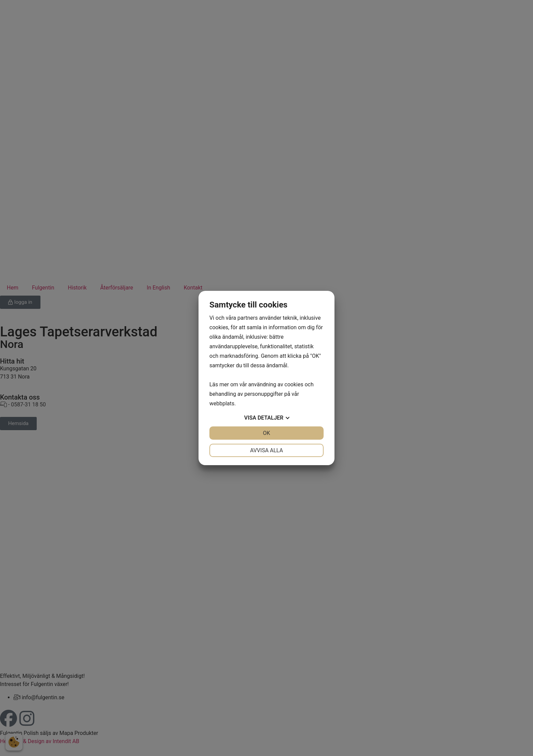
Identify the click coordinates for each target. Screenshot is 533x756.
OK (266, 433)
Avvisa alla (267, 450)
